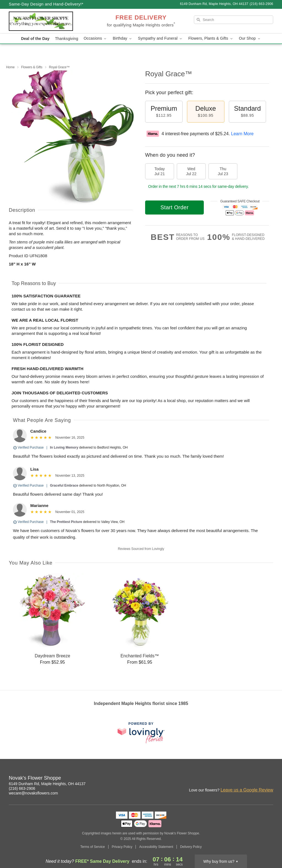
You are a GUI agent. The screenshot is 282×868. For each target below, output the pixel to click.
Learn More (242, 134)
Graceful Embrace (64, 485)
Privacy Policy (122, 847)
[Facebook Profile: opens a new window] (245, 779)
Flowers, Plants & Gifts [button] (211, 38)
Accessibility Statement (156, 847)
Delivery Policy (191, 847)
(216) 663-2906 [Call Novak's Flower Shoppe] (22, 788)
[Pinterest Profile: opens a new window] (257, 779)
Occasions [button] (96, 38)
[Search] (234, 20)
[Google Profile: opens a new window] (269, 779)
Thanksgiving (67, 39)
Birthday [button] (123, 38)
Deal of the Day (35, 39)
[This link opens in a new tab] (141, 733)
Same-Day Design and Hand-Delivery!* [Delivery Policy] (46, 4)
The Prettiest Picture (66, 522)
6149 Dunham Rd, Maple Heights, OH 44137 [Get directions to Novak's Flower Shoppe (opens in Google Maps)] (47, 784)
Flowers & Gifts (32, 67)
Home (10, 67)
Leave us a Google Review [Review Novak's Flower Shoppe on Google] (247, 790)
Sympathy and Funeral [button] (160, 38)
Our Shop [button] (250, 38)
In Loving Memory (64, 447)
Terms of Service (92, 847)
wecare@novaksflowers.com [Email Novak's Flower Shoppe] (33, 793)
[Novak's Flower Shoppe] (48, 21)
